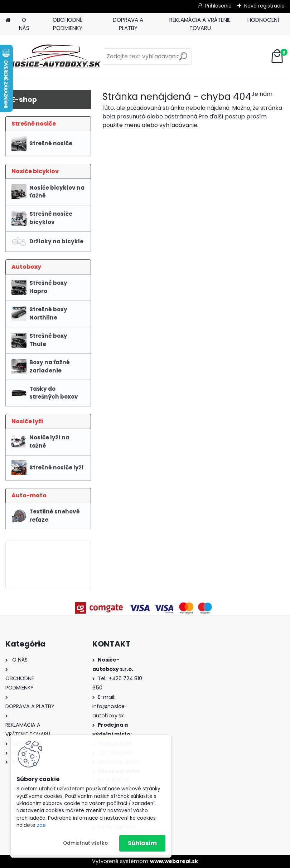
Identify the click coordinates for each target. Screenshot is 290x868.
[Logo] (55, 57)
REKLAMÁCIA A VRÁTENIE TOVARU (200, 24)
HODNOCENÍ (263, 20)
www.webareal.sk (174, 861)
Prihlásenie (218, 6)
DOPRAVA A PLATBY (128, 24)
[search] (183, 59)
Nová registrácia (264, 6)
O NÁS (24, 24)
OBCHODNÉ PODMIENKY (67, 24)
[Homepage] (8, 20)
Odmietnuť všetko (85, 843)
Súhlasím (142, 843)
